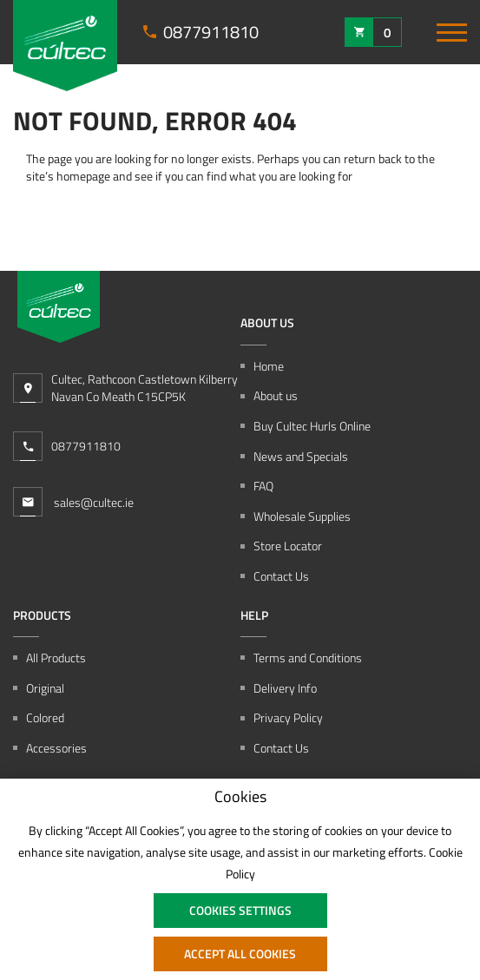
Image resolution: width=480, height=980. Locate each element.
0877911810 (86, 446)
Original (45, 688)
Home (269, 366)
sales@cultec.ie (73, 502)
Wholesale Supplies (302, 516)
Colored (45, 718)
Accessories (56, 748)
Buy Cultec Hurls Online (312, 426)
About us (276, 396)
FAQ (263, 486)
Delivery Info (285, 688)
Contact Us (281, 576)
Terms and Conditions (308, 658)
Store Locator (288, 546)
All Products (56, 658)
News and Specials (301, 457)
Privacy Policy (288, 718)
